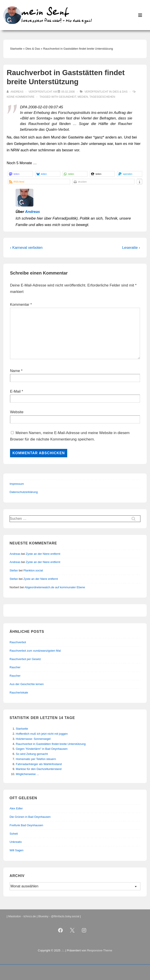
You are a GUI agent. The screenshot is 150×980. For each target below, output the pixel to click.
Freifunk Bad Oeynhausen (26, 825)
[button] (20, 174)
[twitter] (72, 930)
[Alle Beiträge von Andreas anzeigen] (15, 92)
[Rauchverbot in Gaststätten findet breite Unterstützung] (68, 92)
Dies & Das (120, 92)
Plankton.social (33, 570)
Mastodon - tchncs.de (22, 916)
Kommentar (21, 305)
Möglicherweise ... (27, 774)
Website (17, 412)
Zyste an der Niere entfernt (43, 554)
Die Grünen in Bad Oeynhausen (30, 817)
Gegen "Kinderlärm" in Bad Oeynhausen (42, 749)
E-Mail (15, 391)
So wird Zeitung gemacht (32, 754)
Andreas (32, 212)
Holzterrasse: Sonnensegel (33, 739)
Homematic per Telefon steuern (36, 759)
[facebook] (61, 930)
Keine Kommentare (20, 97)
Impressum (17, 484)
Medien (83, 97)
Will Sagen (16, 850)
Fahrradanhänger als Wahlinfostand (39, 764)
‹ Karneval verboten (26, 248)
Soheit (14, 834)
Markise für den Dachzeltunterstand (39, 769)
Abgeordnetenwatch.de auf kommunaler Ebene (55, 587)
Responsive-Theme (100, 950)
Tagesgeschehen (102, 97)
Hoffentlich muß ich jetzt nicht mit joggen (42, 734)
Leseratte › (131, 248)
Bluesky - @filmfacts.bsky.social (59, 916)
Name (15, 371)
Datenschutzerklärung (24, 492)
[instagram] (84, 930)
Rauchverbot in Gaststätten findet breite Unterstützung (51, 744)
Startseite (22, 729)
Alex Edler (16, 808)
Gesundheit (68, 97)
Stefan (14, 570)
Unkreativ (16, 842)
